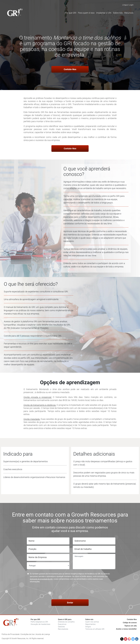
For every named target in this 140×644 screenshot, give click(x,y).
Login (131, 5)
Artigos (88, 627)
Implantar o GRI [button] (104, 13)
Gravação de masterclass (40, 624)
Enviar (70, 603)
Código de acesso (130, 623)
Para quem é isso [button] (86, 13)
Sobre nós (89, 619)
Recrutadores (63, 629)
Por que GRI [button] (71, 13)
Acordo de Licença (43, 634)
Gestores (61, 627)
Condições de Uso (28, 634)
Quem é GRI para (65, 619)
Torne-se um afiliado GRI (95, 629)
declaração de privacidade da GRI (41, 579)
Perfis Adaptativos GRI (39, 622)
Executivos (62, 624)
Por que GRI (35, 619)
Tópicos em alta (131, 626)
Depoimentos (90, 624)
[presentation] (70, 591)
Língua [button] (125, 5)
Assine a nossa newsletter (126, 629)
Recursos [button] (129, 13)
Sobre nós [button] (118, 13)
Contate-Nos (70, 69)
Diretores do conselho (66, 622)
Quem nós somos (92, 622)
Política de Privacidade (10, 634)
